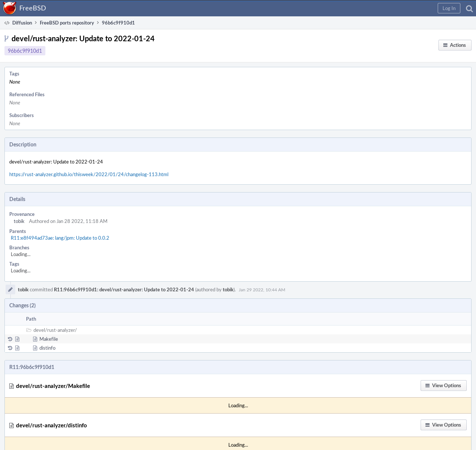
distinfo (47, 348)
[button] (449, 8)
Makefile (49, 339)
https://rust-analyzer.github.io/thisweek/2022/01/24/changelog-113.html (89, 174)
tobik (19, 221)
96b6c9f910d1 (25, 51)
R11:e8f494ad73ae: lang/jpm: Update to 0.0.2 (60, 238)
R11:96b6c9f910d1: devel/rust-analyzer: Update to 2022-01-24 (124, 289)
